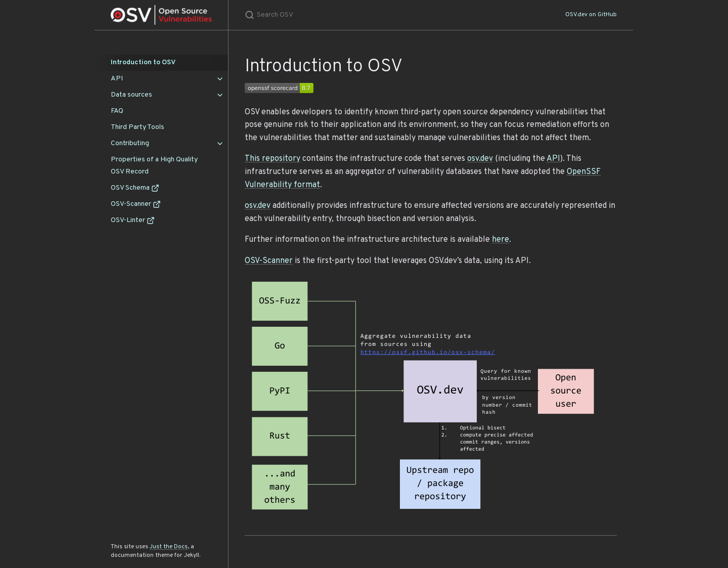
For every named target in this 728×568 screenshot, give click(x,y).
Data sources (131, 95)
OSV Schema (135, 188)
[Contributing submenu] (220, 144)
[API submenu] (220, 79)
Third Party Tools (138, 127)
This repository (272, 159)
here (500, 240)
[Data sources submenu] (220, 95)
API (117, 79)
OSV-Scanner (136, 204)
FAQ (117, 111)
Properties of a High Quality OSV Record (154, 166)
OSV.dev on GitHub (591, 15)
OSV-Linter (133, 220)
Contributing (130, 143)
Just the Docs (169, 547)
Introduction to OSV (143, 62)
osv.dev (480, 159)
